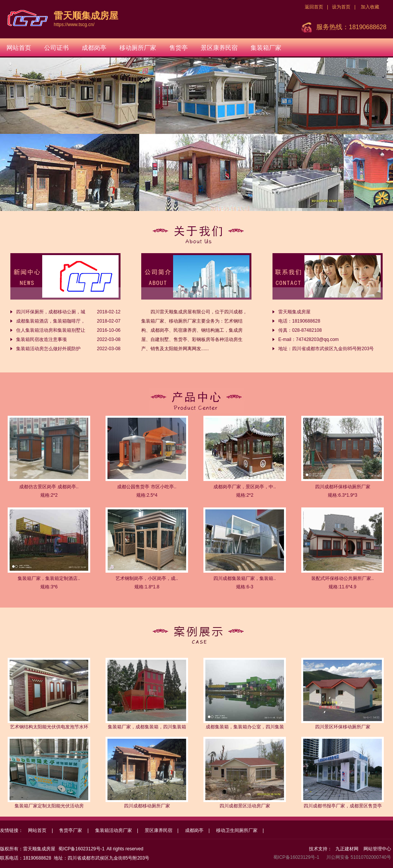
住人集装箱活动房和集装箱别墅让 (51, 330)
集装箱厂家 (266, 48)
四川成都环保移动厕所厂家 (343, 487)
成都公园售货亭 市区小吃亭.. (147, 487)
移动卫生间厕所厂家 (237, 830)
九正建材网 (347, 849)
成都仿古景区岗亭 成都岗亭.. (49, 487)
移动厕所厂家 (138, 48)
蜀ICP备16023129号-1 (81, 849)
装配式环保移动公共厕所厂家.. (343, 578)
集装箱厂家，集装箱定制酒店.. (49, 578)
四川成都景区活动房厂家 (245, 806)
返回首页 (314, 7)
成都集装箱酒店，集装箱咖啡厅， (51, 321)
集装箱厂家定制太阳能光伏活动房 (49, 806)
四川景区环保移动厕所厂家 (343, 727)
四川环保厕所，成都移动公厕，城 (51, 312)
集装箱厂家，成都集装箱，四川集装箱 (147, 727)
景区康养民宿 (219, 48)
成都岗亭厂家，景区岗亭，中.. (245, 487)
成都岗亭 (94, 48)
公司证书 (56, 48)
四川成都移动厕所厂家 (147, 806)
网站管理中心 (377, 849)
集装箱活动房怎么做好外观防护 (48, 349)
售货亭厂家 (71, 830)
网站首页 (19, 48)
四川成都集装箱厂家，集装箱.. (245, 578)
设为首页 (341, 7)
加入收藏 (370, 7)
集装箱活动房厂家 (114, 830)
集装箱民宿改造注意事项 (41, 339)
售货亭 (178, 48)
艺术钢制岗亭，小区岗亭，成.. (147, 578)
